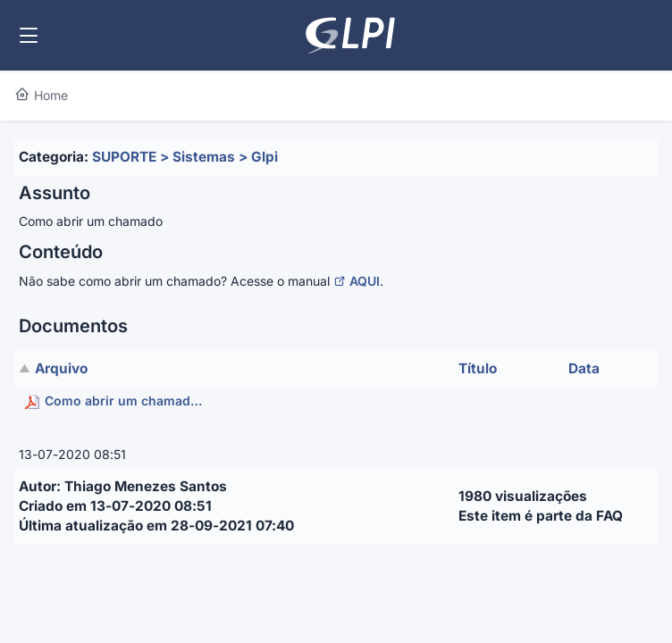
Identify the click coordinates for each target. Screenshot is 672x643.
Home (41, 95)
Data (584, 368)
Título (478, 368)
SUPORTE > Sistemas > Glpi (185, 157)
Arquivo (61, 368)
